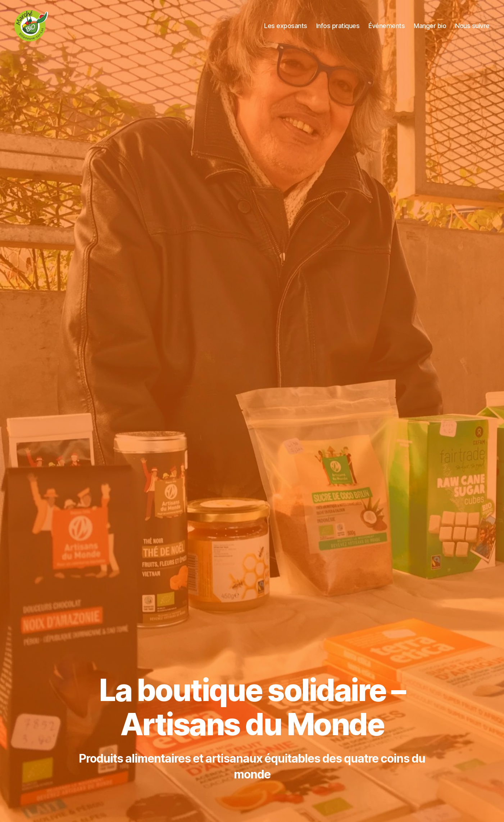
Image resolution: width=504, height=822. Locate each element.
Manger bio (430, 26)
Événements (387, 26)
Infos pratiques (338, 26)
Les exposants (286, 26)
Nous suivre (472, 26)
